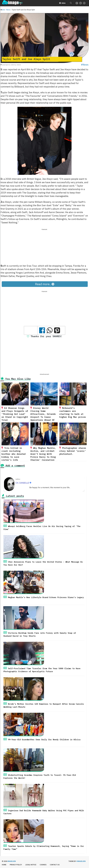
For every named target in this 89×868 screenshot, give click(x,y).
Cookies (43, 865)
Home (3, 10)
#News (85, 65)
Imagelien (12, 861)
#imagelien (81, 861)
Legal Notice (31, 865)
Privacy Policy (16, 865)
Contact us (55, 865)
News (8, 10)
